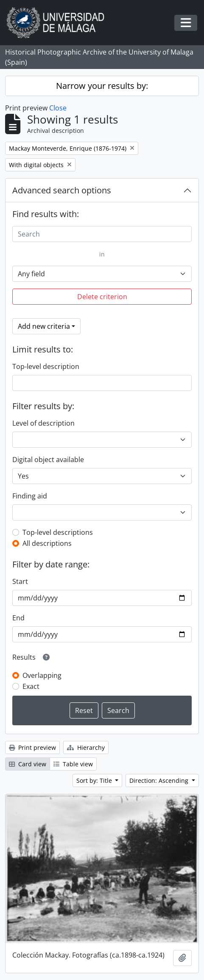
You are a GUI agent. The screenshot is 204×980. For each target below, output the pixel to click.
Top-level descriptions (58, 532)
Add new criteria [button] (44, 326)
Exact (31, 686)
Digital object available (48, 460)
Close (58, 108)
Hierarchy (86, 747)
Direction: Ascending (160, 780)
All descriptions (47, 543)
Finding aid (30, 496)
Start (20, 581)
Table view (73, 764)
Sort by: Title (95, 780)
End (18, 618)
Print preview (32, 747)
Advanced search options (62, 190)
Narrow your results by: (102, 86)
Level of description (43, 423)
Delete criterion (102, 297)
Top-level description (46, 366)
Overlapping (42, 675)
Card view (28, 764)
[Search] (102, 234)
